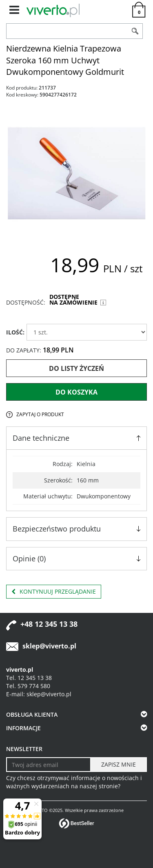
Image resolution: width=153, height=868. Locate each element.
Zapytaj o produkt (40, 414)
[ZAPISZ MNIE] (119, 765)
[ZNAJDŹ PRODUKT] (67, 31)
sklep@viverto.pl (49, 646)
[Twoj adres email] (49, 765)
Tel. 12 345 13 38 (29, 678)
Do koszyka (76, 392)
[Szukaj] (135, 31)
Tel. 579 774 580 (28, 686)
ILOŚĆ (15, 332)
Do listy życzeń (76, 368)
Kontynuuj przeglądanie (54, 592)
